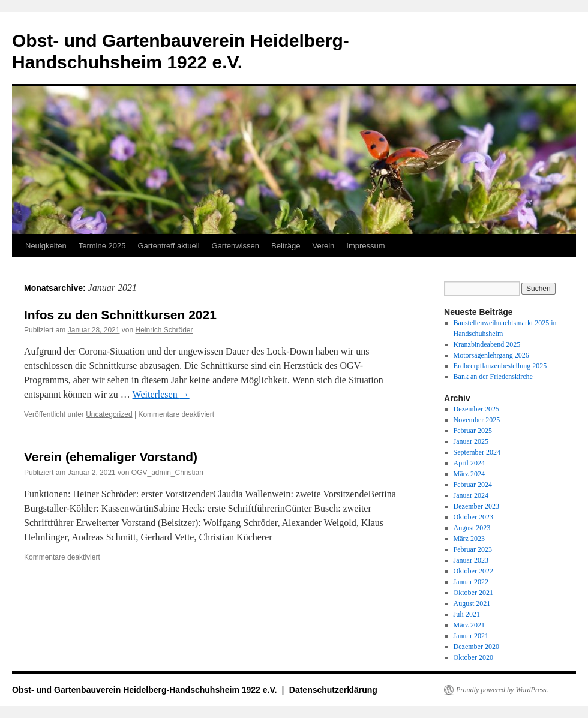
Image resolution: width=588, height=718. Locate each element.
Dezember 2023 (476, 506)
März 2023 (469, 539)
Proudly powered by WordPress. (502, 690)
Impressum (365, 246)
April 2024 (469, 463)
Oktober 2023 (473, 517)
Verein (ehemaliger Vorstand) (111, 457)
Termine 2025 (102, 246)
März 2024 (469, 474)
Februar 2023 (473, 549)
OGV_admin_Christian (167, 473)
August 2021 (472, 603)
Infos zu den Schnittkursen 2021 (120, 315)
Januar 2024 (471, 495)
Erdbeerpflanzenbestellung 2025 (500, 366)
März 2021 (469, 625)
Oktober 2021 (473, 593)
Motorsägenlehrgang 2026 (491, 355)
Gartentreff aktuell (168, 246)
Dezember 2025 (476, 409)
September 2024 (477, 452)
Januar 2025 (471, 441)
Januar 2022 (471, 582)
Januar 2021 (471, 636)
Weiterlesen (161, 394)
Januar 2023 (471, 560)
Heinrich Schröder (164, 330)
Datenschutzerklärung (333, 690)
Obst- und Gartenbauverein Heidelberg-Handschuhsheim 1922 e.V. (145, 690)
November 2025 (477, 420)
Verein (323, 246)
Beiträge (286, 246)
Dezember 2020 (476, 647)
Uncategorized (109, 414)
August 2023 (472, 528)
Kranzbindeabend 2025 (487, 344)
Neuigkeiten (46, 246)
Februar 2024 (473, 485)
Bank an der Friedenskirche (493, 377)
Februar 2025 (473, 431)
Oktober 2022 (473, 571)
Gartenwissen (235, 246)
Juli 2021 (467, 614)
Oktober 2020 (473, 657)
